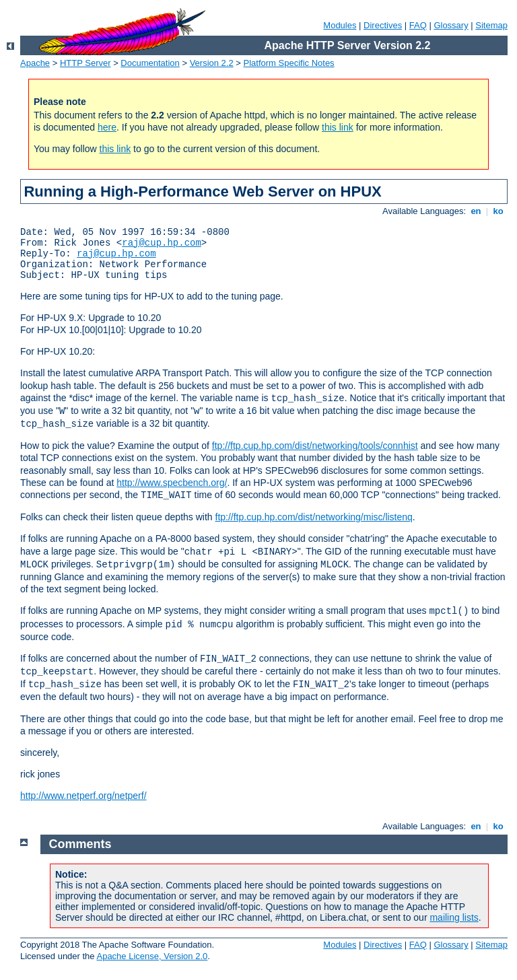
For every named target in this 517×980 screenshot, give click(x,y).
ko (498, 211)
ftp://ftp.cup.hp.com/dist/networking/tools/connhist (315, 446)
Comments (80, 844)
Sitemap (491, 25)
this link (338, 127)
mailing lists (454, 917)
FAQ (418, 25)
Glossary (451, 25)
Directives (383, 25)
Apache (35, 63)
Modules (340, 25)
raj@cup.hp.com (162, 243)
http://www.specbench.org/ (172, 483)
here (107, 127)
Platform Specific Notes (289, 63)
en (476, 211)
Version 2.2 (212, 63)
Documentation (150, 63)
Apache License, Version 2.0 (152, 956)
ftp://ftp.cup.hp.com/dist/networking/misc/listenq (314, 517)
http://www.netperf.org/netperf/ (83, 796)
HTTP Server (85, 63)
